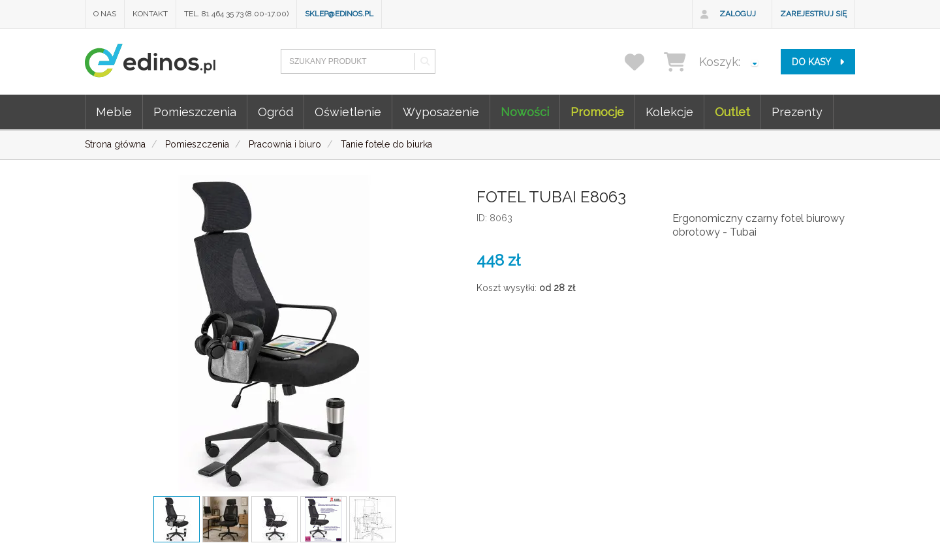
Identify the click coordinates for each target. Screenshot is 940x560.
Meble (114, 112)
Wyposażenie (441, 112)
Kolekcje (669, 112)
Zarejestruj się (813, 14)
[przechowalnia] (643, 62)
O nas (105, 14)
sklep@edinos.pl (339, 14)
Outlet (732, 112)
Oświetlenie (348, 112)
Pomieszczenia (195, 112)
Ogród (275, 112)
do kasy (818, 62)
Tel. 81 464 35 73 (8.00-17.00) (236, 14)
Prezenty (797, 112)
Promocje (597, 112)
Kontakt (150, 14)
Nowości (525, 112)
